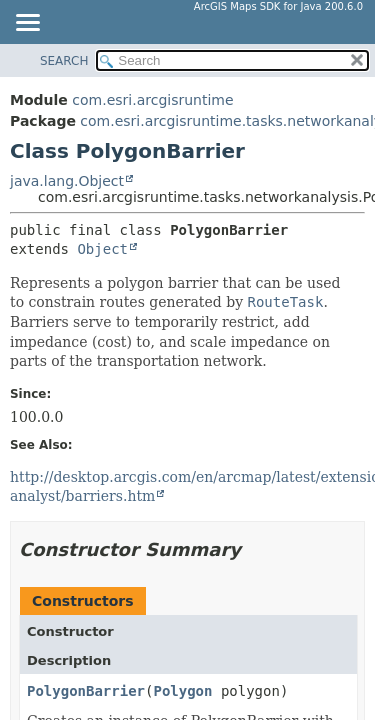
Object (102, 249)
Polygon (182, 691)
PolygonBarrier (86, 691)
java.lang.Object (67, 181)
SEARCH (64, 61)
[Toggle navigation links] (27, 24)
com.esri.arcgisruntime (152, 100)
